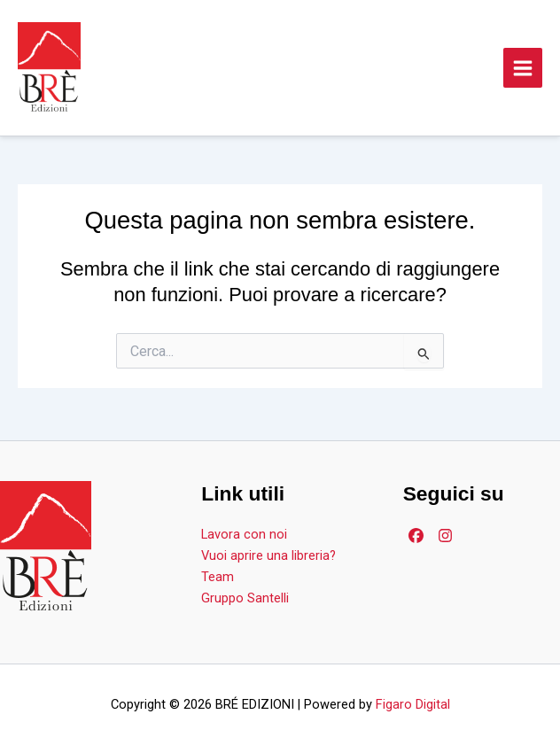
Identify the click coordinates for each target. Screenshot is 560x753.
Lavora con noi (244, 534)
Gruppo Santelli (245, 598)
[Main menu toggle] (523, 67)
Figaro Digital (413, 704)
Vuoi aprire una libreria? (268, 555)
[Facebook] (416, 536)
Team (218, 577)
